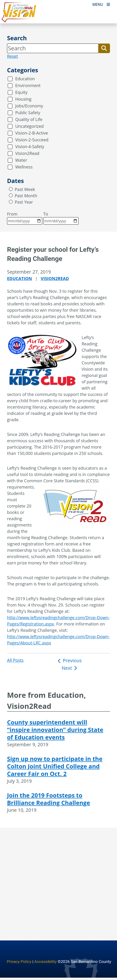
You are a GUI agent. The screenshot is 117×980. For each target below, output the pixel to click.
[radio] (11, 189)
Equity (21, 92)
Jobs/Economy (29, 106)
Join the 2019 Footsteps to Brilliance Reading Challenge (49, 799)
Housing (23, 99)
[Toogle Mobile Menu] (101, 4)
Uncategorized (29, 126)
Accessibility (45, 962)
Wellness (24, 167)
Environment (28, 85)
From (25, 218)
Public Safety (28, 113)
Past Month (26, 196)
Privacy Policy (19, 962)
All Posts (15, 660)
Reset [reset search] (12, 56)
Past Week (25, 189)
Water (21, 160)
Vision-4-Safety (30, 146)
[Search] (53, 48)
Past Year (24, 202)
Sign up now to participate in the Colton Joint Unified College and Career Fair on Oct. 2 (55, 766)
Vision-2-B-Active (32, 133)
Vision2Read (27, 153)
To (61, 218)
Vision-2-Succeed (32, 140)
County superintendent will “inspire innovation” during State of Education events (55, 730)
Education (25, 79)
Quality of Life (29, 119)
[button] (104, 48)
